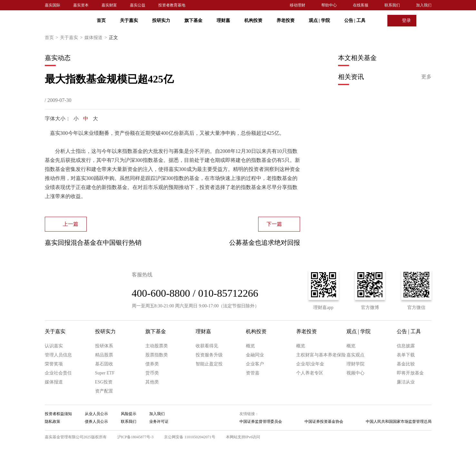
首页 (101, 20)
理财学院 (355, 364)
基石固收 (104, 364)
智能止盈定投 (209, 364)
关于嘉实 (129, 20)
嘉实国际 (53, 5)
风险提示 (129, 414)
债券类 (152, 364)
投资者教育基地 (172, 5)
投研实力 (161, 20)
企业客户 (255, 364)
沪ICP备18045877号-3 (136, 437)
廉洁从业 (406, 382)
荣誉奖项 (54, 364)
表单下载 (406, 355)
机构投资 (253, 20)
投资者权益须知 (58, 414)
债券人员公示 (96, 422)
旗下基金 (193, 20)
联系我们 (392, 5)
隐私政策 (53, 422)
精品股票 (104, 355)
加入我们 (424, 5)
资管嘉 (253, 373)
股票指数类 (157, 355)
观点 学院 (319, 20)
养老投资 (286, 20)
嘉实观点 (355, 355)
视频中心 (355, 373)
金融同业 (255, 355)
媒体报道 (97, 38)
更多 (426, 77)
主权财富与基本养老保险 (321, 355)
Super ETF (105, 373)
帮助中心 (329, 5)
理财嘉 (223, 20)
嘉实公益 (138, 5)
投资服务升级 (209, 355)
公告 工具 (355, 20)
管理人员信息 (58, 355)
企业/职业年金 (310, 364)
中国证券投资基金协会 (324, 422)
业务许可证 (159, 422)
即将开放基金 (410, 373)
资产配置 (104, 391)
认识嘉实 (54, 346)
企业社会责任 (58, 373)
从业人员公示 (96, 414)
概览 (250, 346)
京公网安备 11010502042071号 (190, 437)
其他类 (152, 382)
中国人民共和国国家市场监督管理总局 (399, 422)
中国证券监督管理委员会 (261, 422)
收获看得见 (207, 346)
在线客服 (361, 5)
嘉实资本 (81, 5)
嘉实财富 (109, 5)
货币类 (152, 373)
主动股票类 (157, 346)
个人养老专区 (310, 373)
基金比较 (406, 364)
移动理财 (297, 5)
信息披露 (406, 346)
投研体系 (104, 346)
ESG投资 (104, 382)
